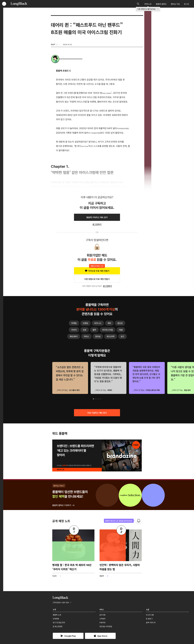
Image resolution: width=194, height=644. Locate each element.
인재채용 (56, 619)
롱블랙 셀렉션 (161, 4)
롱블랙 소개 (57, 615)
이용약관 (102, 622)
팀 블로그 (149, 619)
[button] (93, 399)
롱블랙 (53, 44)
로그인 (187, 4)
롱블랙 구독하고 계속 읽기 (97, 217)
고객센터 (102, 619)
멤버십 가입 (175, 4)
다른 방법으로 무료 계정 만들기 (97, 279)
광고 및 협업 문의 (59, 622)
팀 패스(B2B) (58, 626)
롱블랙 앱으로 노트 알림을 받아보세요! (119, 521)
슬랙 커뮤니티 (151, 622)
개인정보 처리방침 (106, 626)
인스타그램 (150, 615)
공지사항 (102, 615)
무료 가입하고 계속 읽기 (97, 413)
